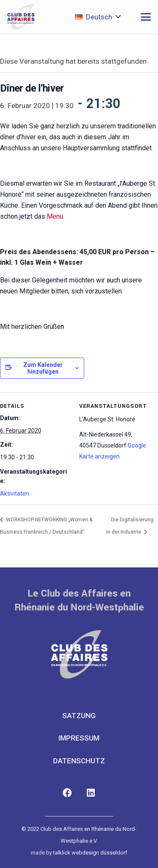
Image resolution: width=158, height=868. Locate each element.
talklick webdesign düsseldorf (90, 853)
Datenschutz (79, 761)
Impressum (79, 738)
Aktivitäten (15, 494)
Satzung (79, 716)
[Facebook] (68, 793)
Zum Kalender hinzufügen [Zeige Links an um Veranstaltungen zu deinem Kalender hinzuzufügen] (43, 368)
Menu (55, 216)
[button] (98, 17)
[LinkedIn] (91, 793)
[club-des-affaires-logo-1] (21, 17)
